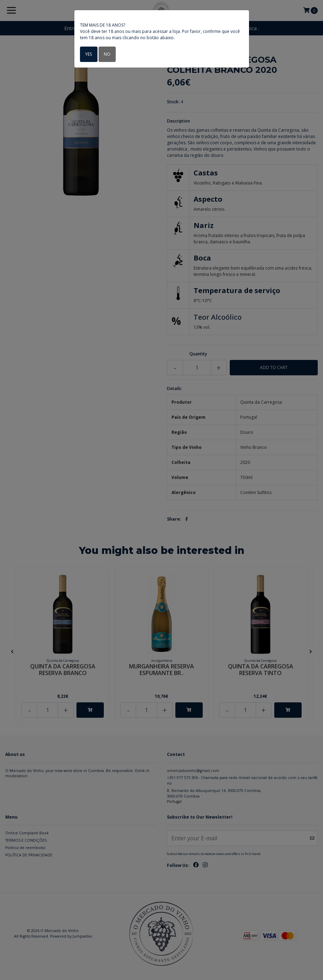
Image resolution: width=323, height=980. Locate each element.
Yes (89, 54)
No (107, 54)
